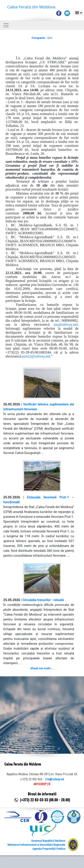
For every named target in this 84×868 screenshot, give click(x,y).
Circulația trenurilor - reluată (43, 600)
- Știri (42, 38)
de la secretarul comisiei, (46, 340)
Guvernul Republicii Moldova (48, 841)
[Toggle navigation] (6, 25)
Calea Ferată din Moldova (31, 7)
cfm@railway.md (54, 779)
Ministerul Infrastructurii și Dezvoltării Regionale (36, 845)
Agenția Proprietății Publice (49, 849)
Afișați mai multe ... (42, 668)
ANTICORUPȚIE (42, 784)
